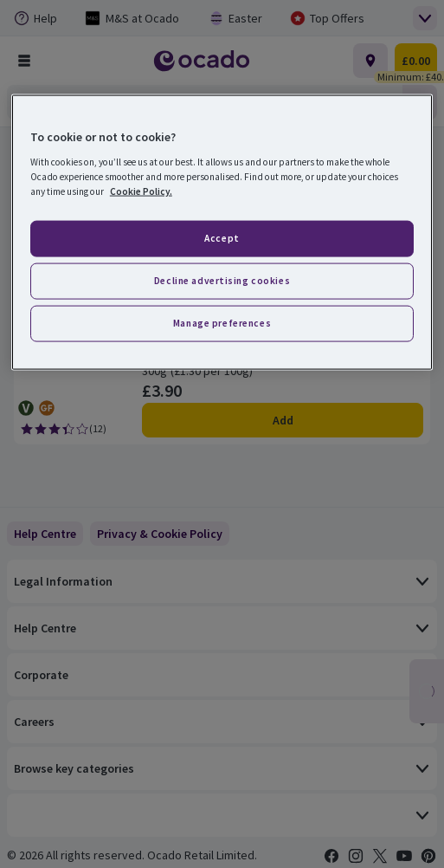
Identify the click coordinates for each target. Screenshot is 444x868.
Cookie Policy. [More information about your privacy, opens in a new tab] (141, 191)
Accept (222, 238)
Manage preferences (222, 323)
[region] (222, 233)
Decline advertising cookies (222, 281)
